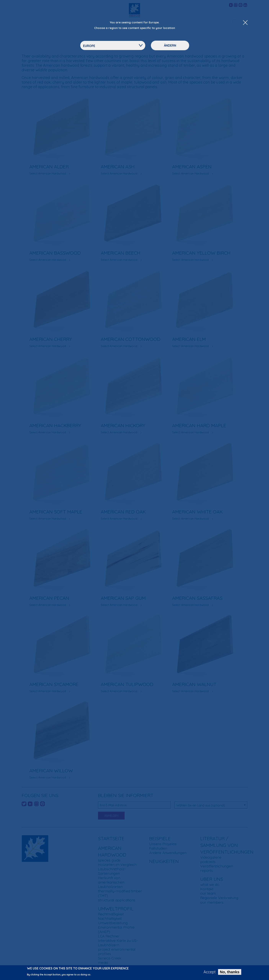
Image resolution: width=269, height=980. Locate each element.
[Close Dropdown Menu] (245, 23)
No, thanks (230, 972)
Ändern (170, 45)
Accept (210, 972)
